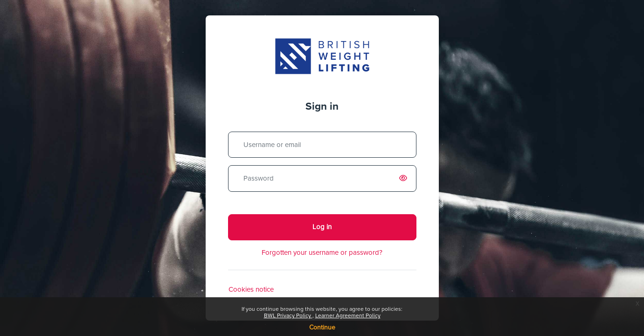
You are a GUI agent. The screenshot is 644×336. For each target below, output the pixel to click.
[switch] (405, 179)
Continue (322, 328)
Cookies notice (251, 290)
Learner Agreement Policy (348, 316)
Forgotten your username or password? (322, 253)
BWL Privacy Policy (288, 316)
